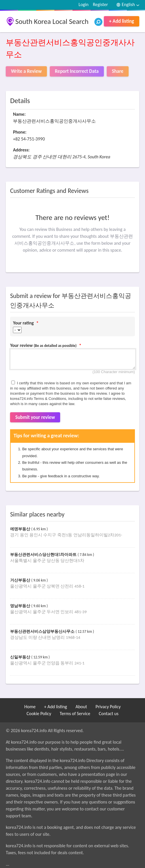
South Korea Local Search (52, 21)
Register (100, 4)
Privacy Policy (108, 707)
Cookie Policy (39, 714)
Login (84, 4)
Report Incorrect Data (77, 71)
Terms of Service (75, 714)
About (81, 707)
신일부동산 (21, 657)
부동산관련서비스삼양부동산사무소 (43, 631)
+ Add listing (122, 21)
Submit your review (35, 417)
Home (30, 707)
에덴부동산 (21, 529)
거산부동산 (21, 580)
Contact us (108, 714)
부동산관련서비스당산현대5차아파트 (44, 555)
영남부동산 (21, 606)
